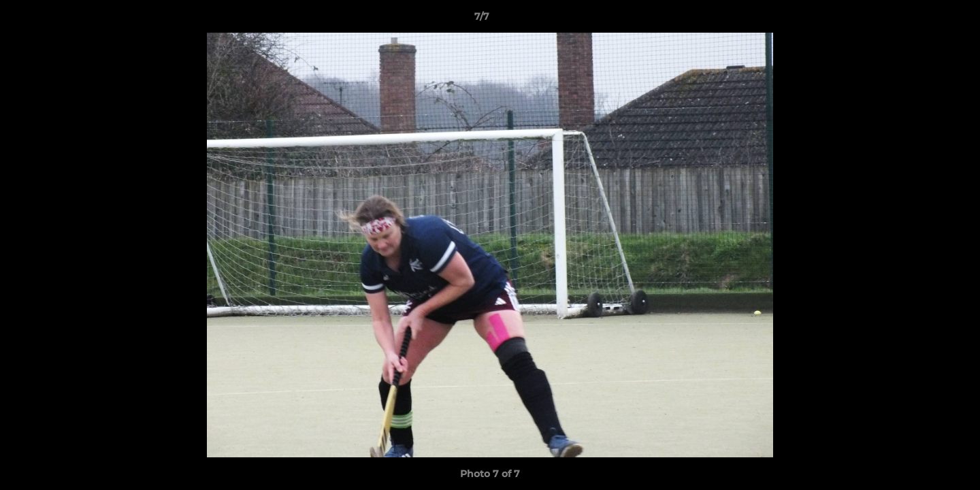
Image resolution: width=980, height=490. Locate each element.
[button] (923, 20)
